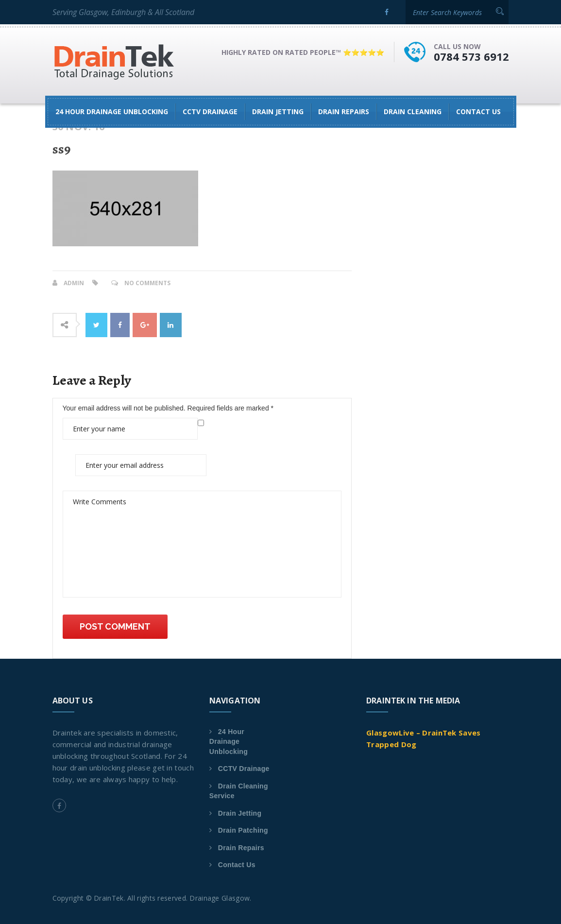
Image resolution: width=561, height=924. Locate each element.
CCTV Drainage (210, 111)
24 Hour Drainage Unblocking (112, 111)
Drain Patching (243, 830)
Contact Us (478, 111)
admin (74, 283)
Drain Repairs (344, 111)
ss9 (61, 149)
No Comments (147, 283)
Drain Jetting (278, 111)
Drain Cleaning (413, 111)
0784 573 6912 (471, 56)
